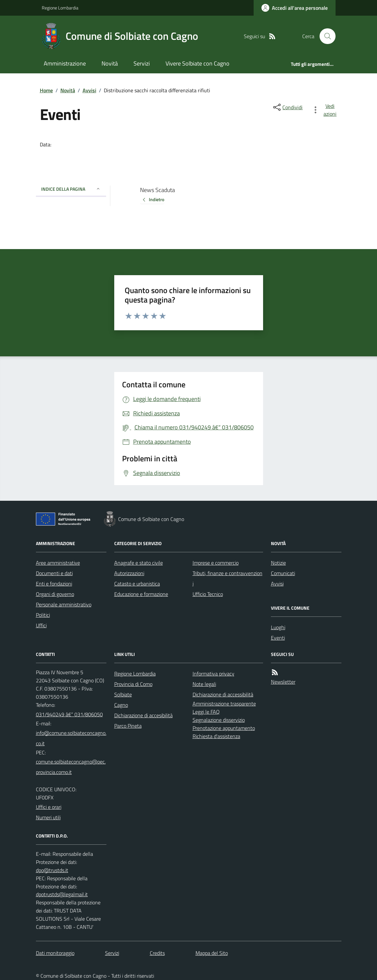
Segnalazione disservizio (219, 720)
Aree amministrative (58, 563)
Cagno (121, 705)
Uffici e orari (49, 807)
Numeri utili (48, 817)
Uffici (41, 625)
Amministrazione (65, 63)
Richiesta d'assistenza (216, 736)
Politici (43, 615)
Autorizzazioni (129, 573)
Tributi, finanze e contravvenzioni (228, 578)
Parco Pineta (128, 726)
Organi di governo (55, 594)
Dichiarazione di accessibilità (223, 694)
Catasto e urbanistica (137, 584)
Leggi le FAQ (206, 712)
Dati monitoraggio (55, 953)
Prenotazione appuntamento (224, 728)
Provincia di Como (133, 684)
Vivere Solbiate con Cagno (197, 63)
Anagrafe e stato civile (139, 563)
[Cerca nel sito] (325, 36)
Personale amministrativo (64, 604)
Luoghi (278, 627)
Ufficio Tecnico (208, 594)
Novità (110, 63)
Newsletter (283, 682)
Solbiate (123, 694)
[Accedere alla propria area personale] (295, 8)
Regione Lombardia (60, 8)
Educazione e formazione (141, 594)
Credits (157, 953)
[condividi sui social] (287, 107)
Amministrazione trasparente (224, 704)
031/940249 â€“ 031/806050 (69, 714)
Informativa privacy (213, 674)
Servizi (142, 63)
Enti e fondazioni (54, 584)
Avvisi (89, 90)
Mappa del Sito (212, 953)
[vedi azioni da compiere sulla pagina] (325, 110)
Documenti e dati (54, 573)
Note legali (204, 684)
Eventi (278, 638)
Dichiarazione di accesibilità (143, 715)
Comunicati (283, 573)
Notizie (278, 563)
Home (46, 90)
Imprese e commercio (216, 563)
